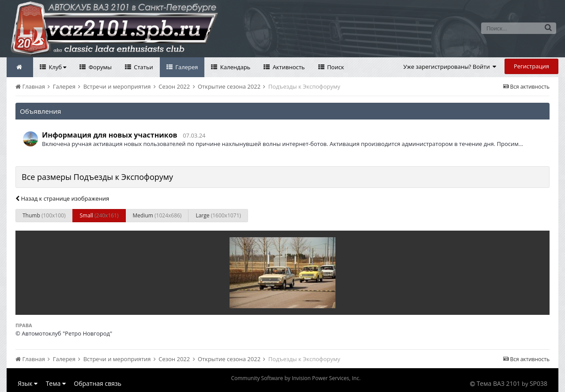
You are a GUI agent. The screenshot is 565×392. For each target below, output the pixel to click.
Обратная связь (98, 383)
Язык (28, 383)
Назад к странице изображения (62, 198)
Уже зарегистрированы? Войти (450, 67)
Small (99, 215)
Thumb (44, 215)
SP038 (539, 383)
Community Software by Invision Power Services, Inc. (296, 378)
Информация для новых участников (110, 135)
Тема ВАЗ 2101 (499, 383)
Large (218, 215)
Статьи (143, 67)
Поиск (335, 67)
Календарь (234, 67)
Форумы (99, 67)
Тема (56, 383)
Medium (157, 215)
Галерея (186, 67)
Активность (288, 67)
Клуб (57, 67)
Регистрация (531, 66)
